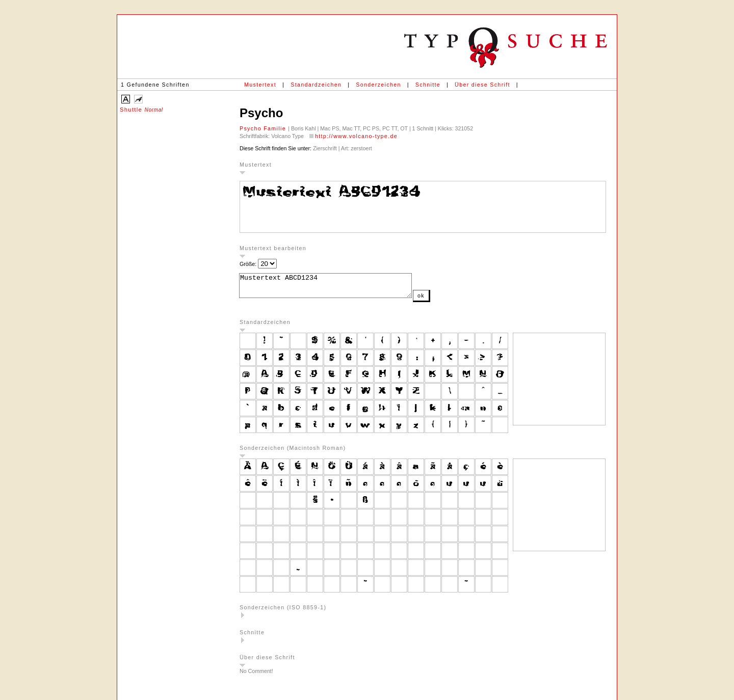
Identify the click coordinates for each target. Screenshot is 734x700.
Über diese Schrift (482, 85)
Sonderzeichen (378, 85)
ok (441, 300)
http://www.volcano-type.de (356, 136)
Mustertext (260, 85)
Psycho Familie (264, 128)
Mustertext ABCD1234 (336, 288)
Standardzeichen (316, 85)
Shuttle (141, 110)
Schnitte (428, 85)
